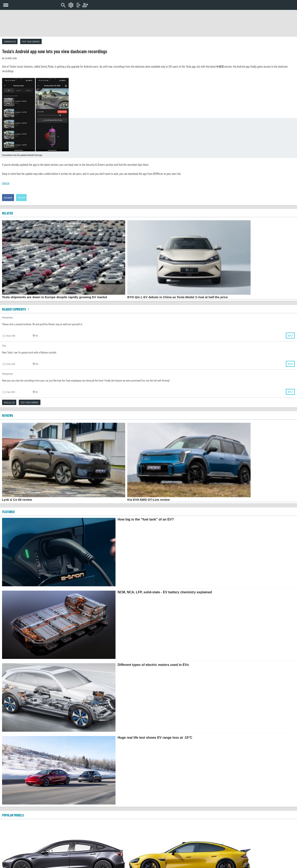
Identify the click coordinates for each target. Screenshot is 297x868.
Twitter (21, 198)
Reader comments (16, 309)
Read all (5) (9, 402)
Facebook (8, 198)
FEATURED (8, 512)
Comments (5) (10, 41)
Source (6, 183)
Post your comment (31, 41)
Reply (290, 336)
